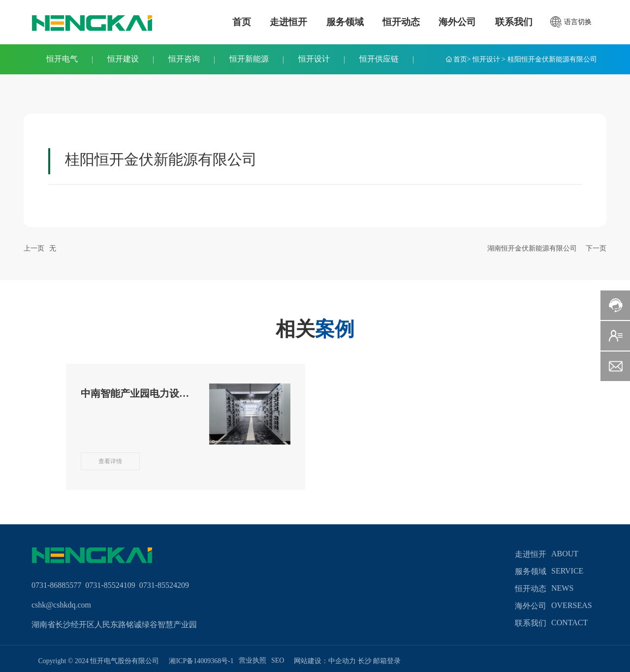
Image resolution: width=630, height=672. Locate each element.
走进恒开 (531, 554)
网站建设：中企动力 (326, 661)
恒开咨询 (184, 59)
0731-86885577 (58, 585)
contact (569, 623)
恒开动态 (531, 589)
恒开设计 (314, 59)
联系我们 (531, 623)
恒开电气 (62, 59)
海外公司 (531, 606)
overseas (572, 605)
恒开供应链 (379, 59)
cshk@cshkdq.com (61, 605)
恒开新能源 (249, 59)
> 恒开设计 (484, 59)
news (562, 588)
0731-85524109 (110, 585)
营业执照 (252, 660)
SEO (278, 660)
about (565, 554)
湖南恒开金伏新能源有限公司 (532, 248)
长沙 (365, 661)
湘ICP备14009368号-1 (201, 661)
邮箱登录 (387, 661)
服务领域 (531, 571)
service (567, 571)
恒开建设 (123, 59)
